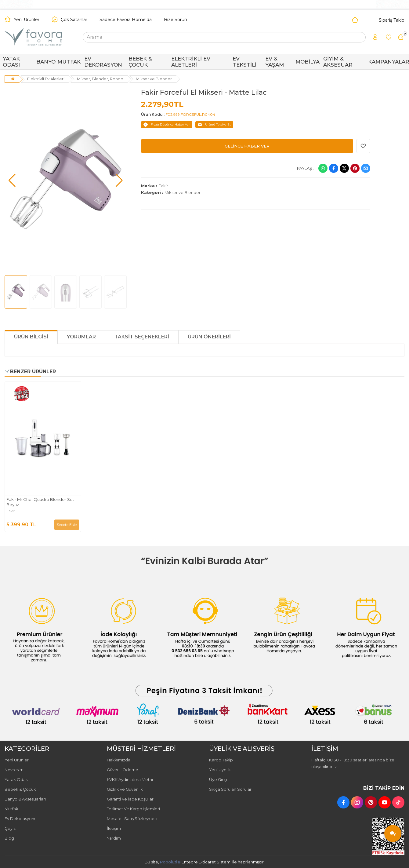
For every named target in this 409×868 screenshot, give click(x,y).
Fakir (163, 186)
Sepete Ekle (67, 525)
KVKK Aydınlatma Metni (130, 779)
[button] (12, 181)
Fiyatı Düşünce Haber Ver (167, 125)
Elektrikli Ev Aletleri (46, 79)
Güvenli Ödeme (123, 770)
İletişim (114, 828)
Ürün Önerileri (209, 337)
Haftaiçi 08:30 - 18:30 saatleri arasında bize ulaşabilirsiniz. (353, 763)
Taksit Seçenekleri (142, 337)
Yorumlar (81, 337)
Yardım (114, 838)
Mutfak (11, 809)
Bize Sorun (176, 20)
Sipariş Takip (392, 20)
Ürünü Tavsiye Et (214, 125)
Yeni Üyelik (220, 770)
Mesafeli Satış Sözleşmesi (132, 819)
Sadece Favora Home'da (126, 20)
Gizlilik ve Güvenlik (125, 789)
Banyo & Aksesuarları (25, 799)
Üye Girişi (218, 779)
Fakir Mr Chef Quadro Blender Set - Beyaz (42, 502)
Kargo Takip (221, 760)
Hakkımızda (119, 760)
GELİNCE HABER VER (247, 146)
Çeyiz (10, 828)
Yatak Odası (16, 779)
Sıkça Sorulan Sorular (230, 789)
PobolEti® (170, 862)
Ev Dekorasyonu (21, 819)
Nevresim (14, 770)
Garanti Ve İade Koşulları (131, 799)
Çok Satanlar (74, 20)
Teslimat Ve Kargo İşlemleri (133, 809)
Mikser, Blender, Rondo (100, 79)
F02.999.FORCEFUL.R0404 (190, 114)
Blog (9, 838)
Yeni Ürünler (27, 20)
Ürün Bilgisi (31, 337)
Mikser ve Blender (154, 79)
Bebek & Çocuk (20, 789)
